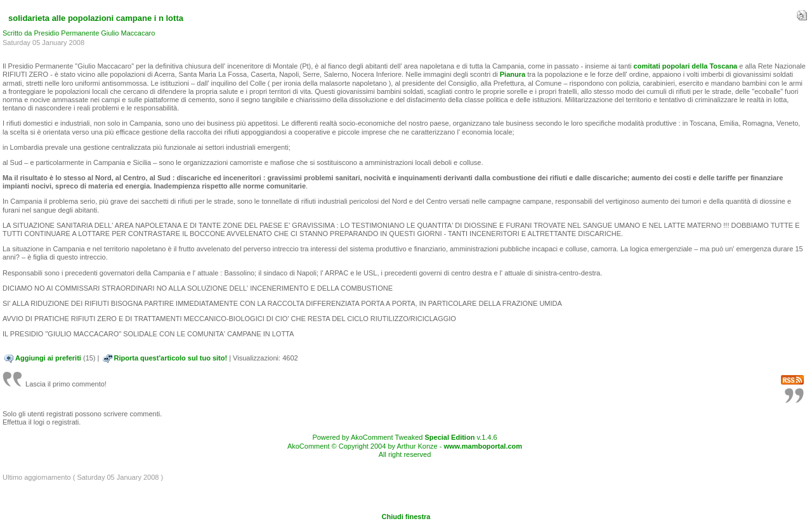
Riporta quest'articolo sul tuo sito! (171, 358)
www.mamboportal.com (483, 446)
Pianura (513, 74)
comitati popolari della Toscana (687, 66)
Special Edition (450, 437)
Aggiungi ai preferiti (48, 358)
